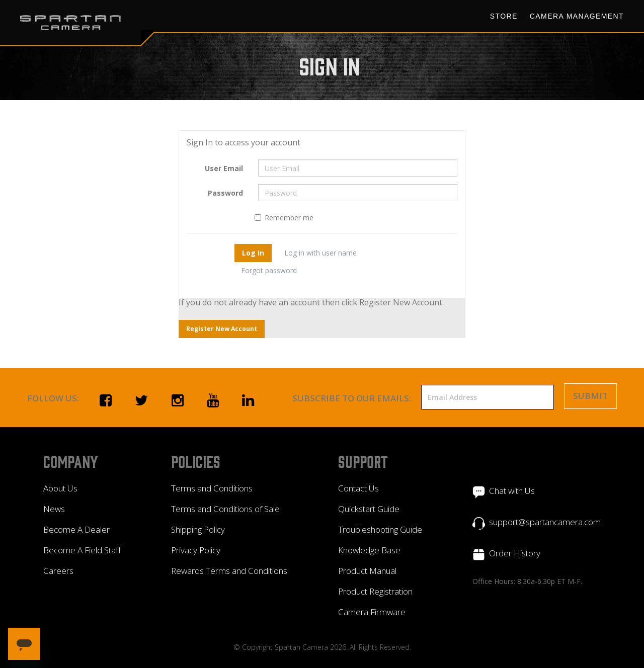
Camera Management (577, 16)
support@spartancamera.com (545, 522)
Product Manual (367, 571)
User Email (224, 168)
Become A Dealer (76, 529)
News (54, 509)
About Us (60, 488)
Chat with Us (512, 491)
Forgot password (269, 270)
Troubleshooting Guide (380, 529)
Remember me (284, 218)
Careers (58, 571)
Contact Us (358, 488)
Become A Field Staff (82, 550)
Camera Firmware (372, 612)
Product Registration (375, 591)
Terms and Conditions (212, 488)
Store (504, 16)
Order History (515, 553)
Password (225, 193)
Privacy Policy (196, 550)
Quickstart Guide (369, 509)
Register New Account (222, 329)
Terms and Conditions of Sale (225, 509)
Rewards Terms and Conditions (229, 571)
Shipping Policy (198, 529)
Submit (590, 396)
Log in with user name (320, 253)
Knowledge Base (369, 550)
